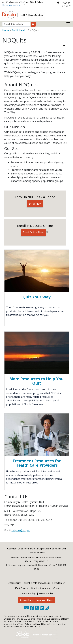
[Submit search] (33, 24)
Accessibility (15, 583)
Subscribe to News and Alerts (36, 600)
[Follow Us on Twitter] (37, 608)
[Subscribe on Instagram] (47, 608)
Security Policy (46, 593)
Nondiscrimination (41, 588)
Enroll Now (35, 204)
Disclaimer (59, 583)
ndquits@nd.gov (21, 530)
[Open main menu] (68, 24)
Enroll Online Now (33, 232)
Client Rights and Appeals (37, 583)
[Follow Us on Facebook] (32, 608)
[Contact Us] (27, 608)
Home (6, 30)
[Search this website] (16, 24)
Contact (57, 588)
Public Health (19, 30)
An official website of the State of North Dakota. (23, 4)
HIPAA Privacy (21, 588)
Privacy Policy (28, 593)
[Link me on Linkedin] (42, 608)
